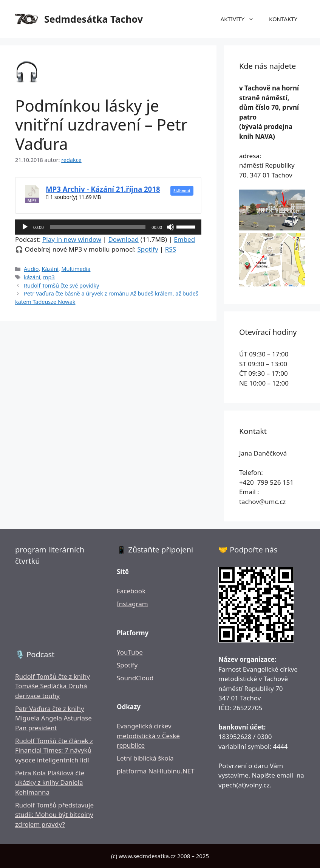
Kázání (50, 269)
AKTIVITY (241, 19)
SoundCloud (135, 678)
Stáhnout (182, 191)
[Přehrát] (25, 227)
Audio (31, 269)
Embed (184, 239)
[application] (108, 227)
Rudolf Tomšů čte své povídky (61, 285)
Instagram (132, 604)
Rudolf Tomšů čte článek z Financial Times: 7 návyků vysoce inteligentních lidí (54, 750)
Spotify (148, 249)
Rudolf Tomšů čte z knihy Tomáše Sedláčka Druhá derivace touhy (53, 686)
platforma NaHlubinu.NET (156, 771)
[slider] (98, 227)
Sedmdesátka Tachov (94, 19)
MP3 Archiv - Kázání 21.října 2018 (103, 189)
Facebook (131, 591)
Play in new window (72, 239)
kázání (32, 277)
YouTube (130, 652)
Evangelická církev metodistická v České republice (148, 736)
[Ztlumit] (170, 227)
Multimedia (76, 269)
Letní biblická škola (145, 758)
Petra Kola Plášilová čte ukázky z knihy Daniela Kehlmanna (50, 782)
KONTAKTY (283, 19)
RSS (171, 249)
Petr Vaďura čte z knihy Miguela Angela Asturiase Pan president (53, 718)
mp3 (49, 277)
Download (123, 239)
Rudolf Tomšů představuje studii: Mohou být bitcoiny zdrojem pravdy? (54, 815)
